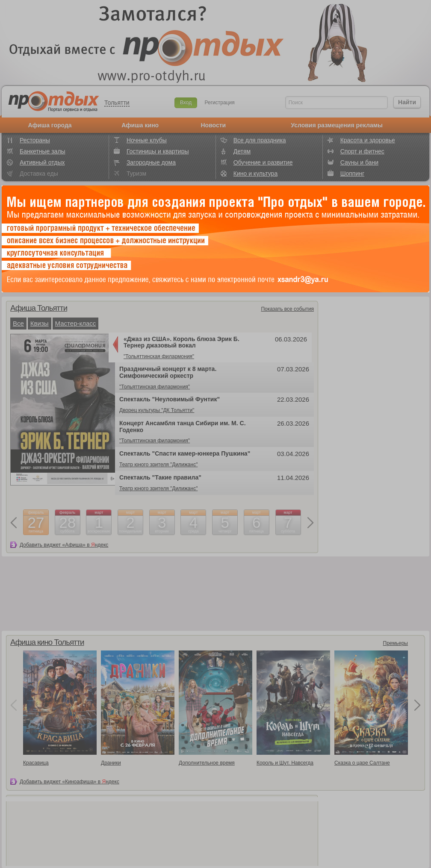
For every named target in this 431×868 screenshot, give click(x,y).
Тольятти (117, 103)
